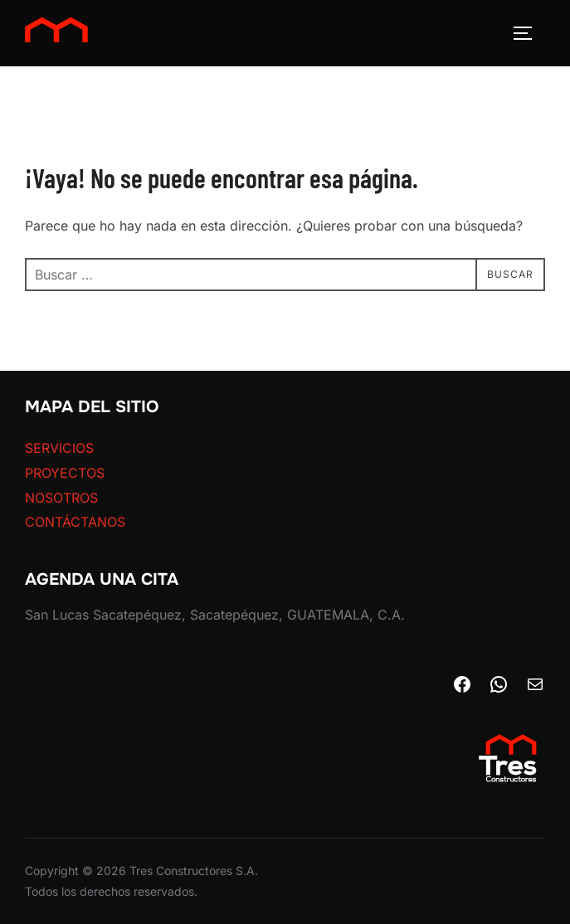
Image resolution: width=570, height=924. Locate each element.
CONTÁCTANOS (75, 522)
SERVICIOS (59, 448)
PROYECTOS (65, 473)
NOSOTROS (61, 498)
